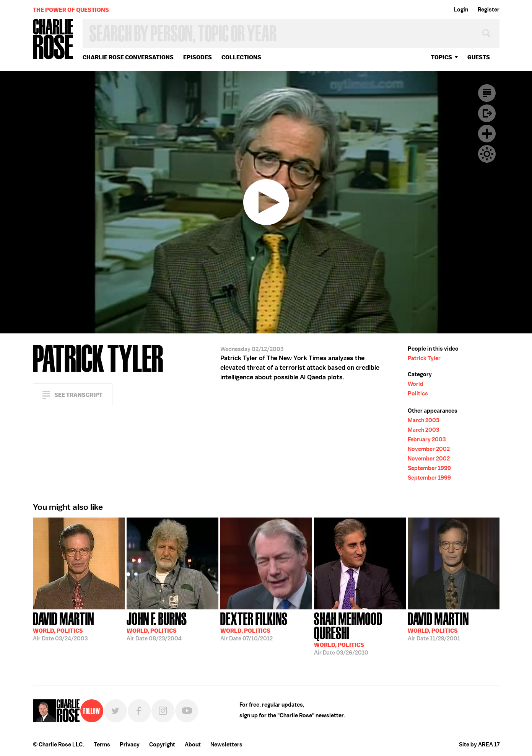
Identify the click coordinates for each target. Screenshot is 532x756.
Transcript (487, 93)
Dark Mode (487, 154)
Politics (418, 394)
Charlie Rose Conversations (128, 57)
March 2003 (423, 420)
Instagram (163, 711)
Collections (241, 57)
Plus (487, 134)
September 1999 (429, 468)
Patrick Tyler (424, 358)
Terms (102, 745)
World (416, 384)
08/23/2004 (157, 626)
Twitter (116, 711)
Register (489, 10)
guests (479, 57)
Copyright (162, 745)
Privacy (130, 745)
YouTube (187, 711)
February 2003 (427, 439)
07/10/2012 (254, 626)
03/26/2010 (360, 633)
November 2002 (429, 449)
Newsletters (226, 745)
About (193, 745)
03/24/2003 (63, 626)
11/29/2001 (438, 626)
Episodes (198, 57)
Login (461, 10)
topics (442, 57)
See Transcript (78, 395)
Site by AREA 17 (479, 745)
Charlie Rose (53, 40)
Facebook (139, 711)
